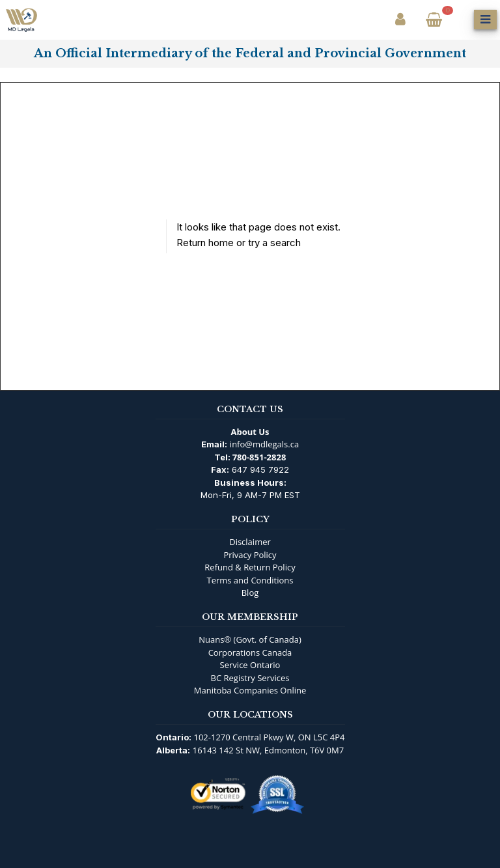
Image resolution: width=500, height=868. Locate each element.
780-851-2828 (259, 457)
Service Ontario (250, 665)
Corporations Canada (250, 652)
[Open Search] (460, 20)
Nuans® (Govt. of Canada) (250, 639)
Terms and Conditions (250, 580)
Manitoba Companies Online (250, 690)
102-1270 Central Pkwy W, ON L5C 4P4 (270, 737)
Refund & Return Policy (250, 567)
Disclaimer (250, 542)
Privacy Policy (250, 555)
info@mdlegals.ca (264, 444)
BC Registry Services (250, 678)
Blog (250, 593)
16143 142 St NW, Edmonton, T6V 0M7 (268, 750)
